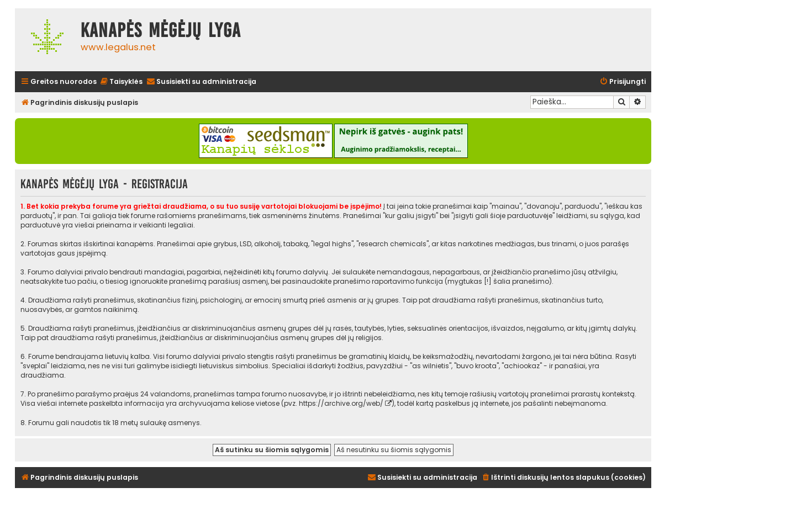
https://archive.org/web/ (341, 403)
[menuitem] (121, 82)
